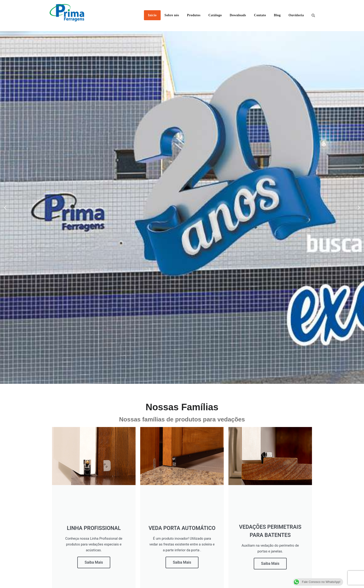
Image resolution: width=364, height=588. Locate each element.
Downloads (238, 15)
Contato (260, 15)
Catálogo (215, 15)
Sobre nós (172, 15)
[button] (5, 208)
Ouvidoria (296, 15)
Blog (277, 15)
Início (152, 15)
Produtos (194, 15)
